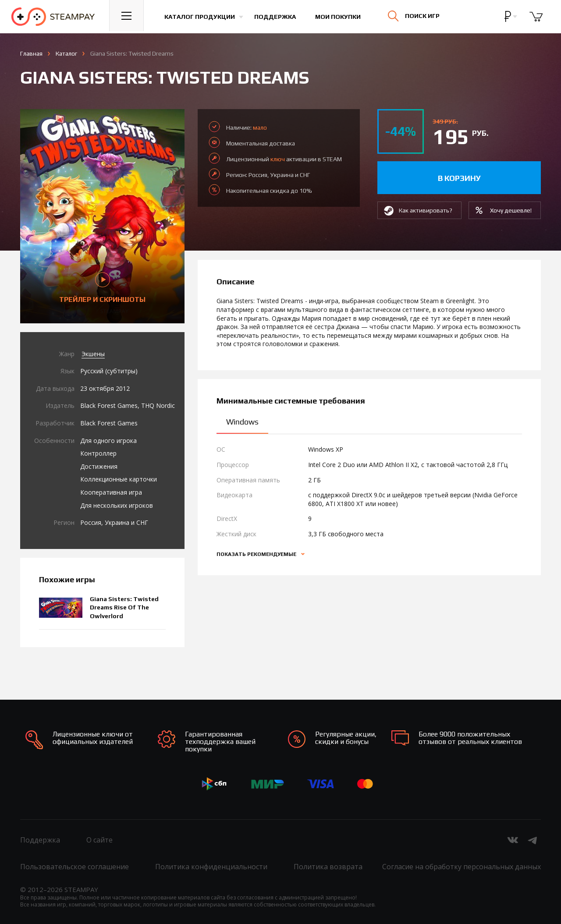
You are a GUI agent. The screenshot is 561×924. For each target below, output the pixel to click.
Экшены (93, 354)
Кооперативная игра (111, 492)
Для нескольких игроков (117, 505)
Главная (31, 53)
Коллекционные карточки (119, 479)
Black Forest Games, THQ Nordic (128, 405)
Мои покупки (340, 17)
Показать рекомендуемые (257, 554)
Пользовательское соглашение (75, 867)
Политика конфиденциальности (211, 867)
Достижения (99, 466)
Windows (242, 422)
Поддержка (277, 17)
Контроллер (98, 453)
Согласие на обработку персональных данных (462, 867)
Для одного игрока (108, 441)
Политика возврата (328, 867)
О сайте (99, 840)
